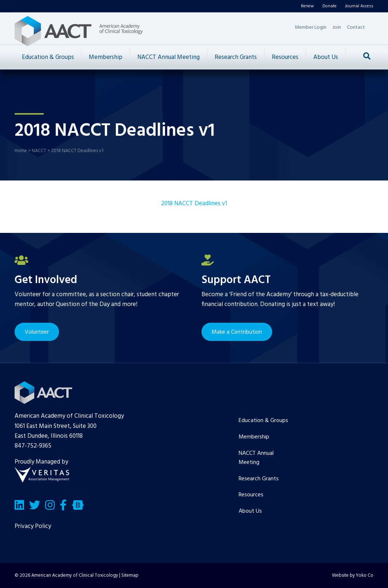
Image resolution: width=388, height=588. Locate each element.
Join (337, 27)
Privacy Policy (33, 526)
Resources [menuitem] (251, 495)
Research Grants (236, 57)
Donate (330, 6)
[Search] (367, 56)
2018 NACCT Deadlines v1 (194, 204)
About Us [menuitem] (250, 511)
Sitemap (130, 575)
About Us (326, 57)
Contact (356, 27)
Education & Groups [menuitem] (263, 421)
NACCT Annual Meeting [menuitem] (256, 458)
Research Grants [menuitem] (259, 479)
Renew (307, 6)
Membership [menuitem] (254, 437)
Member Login (311, 27)
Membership (106, 57)
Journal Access (359, 6)
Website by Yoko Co (353, 575)
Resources (285, 57)
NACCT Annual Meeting (168, 57)
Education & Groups (48, 57)
